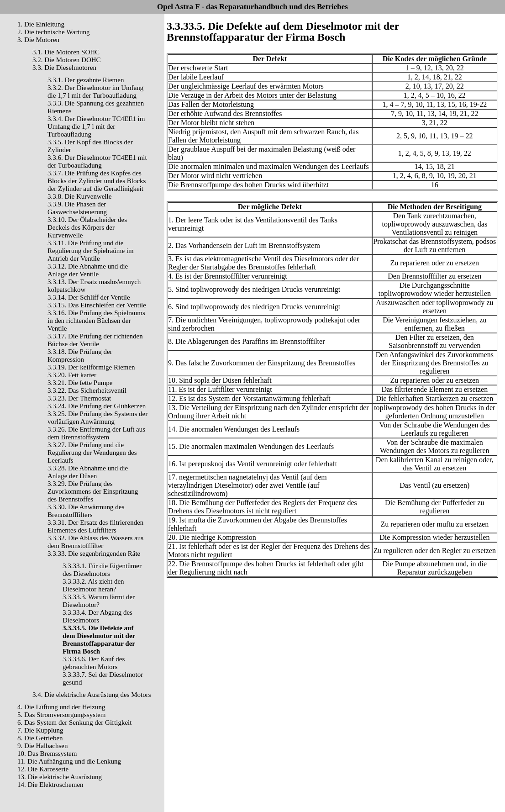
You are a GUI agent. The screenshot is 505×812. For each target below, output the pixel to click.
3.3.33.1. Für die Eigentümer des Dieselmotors (102, 570)
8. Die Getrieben (40, 738)
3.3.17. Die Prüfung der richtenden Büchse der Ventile (95, 340)
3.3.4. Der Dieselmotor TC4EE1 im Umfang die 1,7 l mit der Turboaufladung (96, 127)
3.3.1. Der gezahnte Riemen (86, 80)
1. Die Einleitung (41, 24)
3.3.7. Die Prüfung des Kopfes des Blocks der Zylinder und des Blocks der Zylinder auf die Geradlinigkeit (97, 181)
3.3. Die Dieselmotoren (64, 68)
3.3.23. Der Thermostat (79, 398)
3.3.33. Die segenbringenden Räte (94, 554)
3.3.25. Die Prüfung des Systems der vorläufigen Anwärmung (97, 418)
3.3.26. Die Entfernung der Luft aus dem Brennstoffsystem (96, 433)
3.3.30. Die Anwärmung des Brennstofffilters (86, 511)
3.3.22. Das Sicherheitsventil (87, 390)
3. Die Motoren (38, 40)
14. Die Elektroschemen (50, 785)
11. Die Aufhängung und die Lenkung (69, 761)
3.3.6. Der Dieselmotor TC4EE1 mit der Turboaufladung (97, 161)
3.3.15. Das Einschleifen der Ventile (97, 305)
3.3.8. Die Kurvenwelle (79, 196)
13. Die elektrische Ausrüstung (60, 777)
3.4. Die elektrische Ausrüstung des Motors (92, 695)
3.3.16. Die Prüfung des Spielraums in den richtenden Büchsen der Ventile (96, 321)
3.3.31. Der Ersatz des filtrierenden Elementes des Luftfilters (95, 526)
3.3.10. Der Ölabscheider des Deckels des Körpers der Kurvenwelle (87, 227)
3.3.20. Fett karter (72, 375)
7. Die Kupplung (40, 730)
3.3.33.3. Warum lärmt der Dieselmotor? (99, 601)
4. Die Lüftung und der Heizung (61, 707)
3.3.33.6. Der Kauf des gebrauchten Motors (94, 663)
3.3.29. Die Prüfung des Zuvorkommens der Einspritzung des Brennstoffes (93, 491)
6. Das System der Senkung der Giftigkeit (74, 722)
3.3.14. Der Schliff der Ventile (89, 297)
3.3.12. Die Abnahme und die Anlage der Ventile (88, 270)
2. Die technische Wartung (53, 32)
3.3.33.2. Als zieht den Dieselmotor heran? (93, 585)
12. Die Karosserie (43, 769)
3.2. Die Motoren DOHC (67, 60)
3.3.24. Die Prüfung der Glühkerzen (97, 406)
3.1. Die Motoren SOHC (66, 52)
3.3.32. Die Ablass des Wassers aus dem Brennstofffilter (95, 542)
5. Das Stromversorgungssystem (61, 715)
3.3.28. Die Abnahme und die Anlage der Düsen (88, 472)
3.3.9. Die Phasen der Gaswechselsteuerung (77, 208)
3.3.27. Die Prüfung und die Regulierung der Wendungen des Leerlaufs (92, 453)
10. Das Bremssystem (47, 754)
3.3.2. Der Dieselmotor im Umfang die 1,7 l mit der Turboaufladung (95, 92)
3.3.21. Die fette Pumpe (80, 383)
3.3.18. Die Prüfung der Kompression (80, 356)
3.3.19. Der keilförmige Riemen (91, 367)
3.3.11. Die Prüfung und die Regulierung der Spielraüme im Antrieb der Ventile (91, 251)
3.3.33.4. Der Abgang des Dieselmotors (97, 616)
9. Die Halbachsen (42, 746)
